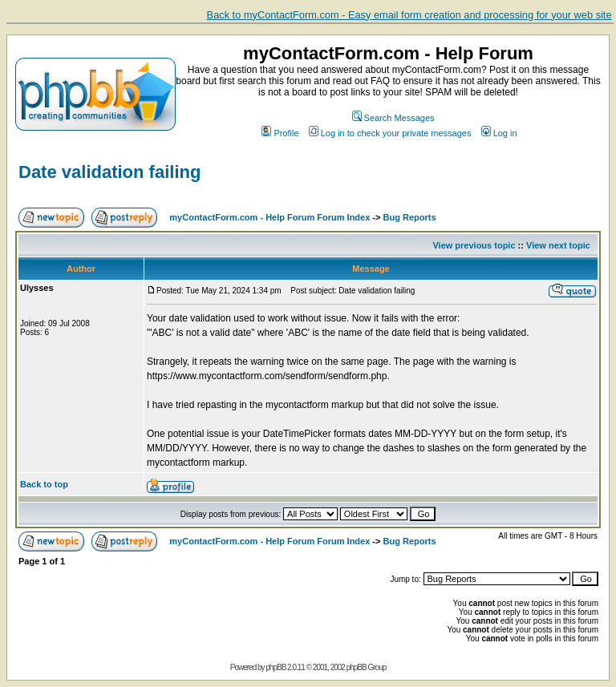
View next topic (558, 245)
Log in (499, 133)
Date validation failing (109, 172)
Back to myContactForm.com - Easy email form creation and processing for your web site (409, 15)
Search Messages (393, 118)
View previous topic (474, 245)
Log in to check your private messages (390, 133)
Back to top (44, 484)
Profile (280, 133)
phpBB (276, 667)
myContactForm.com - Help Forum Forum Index (269, 217)
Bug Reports (410, 217)
